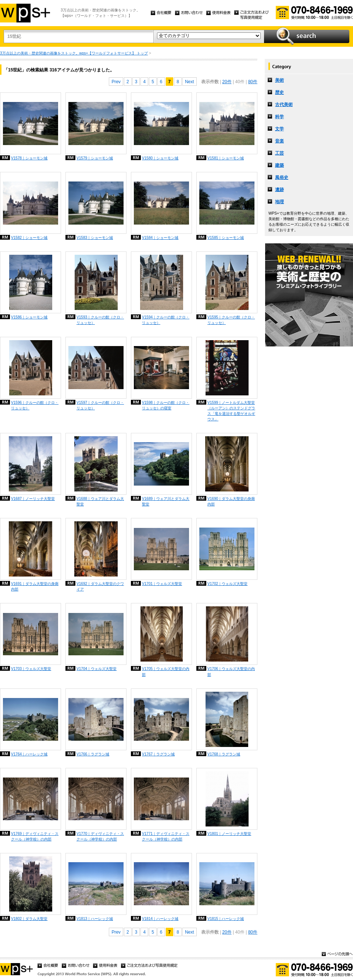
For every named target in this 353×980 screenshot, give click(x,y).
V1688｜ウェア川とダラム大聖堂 (100, 501)
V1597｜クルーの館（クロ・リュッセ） (100, 405)
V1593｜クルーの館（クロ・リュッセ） (100, 320)
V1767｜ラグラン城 (158, 754)
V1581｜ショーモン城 (226, 158)
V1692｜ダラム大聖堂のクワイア (100, 586)
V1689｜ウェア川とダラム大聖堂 (166, 501)
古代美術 (284, 105)
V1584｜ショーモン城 (160, 238)
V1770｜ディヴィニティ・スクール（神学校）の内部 (100, 836)
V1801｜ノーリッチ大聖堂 (229, 834)
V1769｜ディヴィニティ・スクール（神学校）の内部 (35, 836)
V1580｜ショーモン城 (160, 158)
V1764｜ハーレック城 (29, 754)
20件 (227, 82)
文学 (279, 129)
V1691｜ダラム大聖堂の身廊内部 (35, 586)
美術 (279, 80)
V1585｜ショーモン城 (226, 238)
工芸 (279, 153)
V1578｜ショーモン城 (29, 158)
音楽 (279, 141)
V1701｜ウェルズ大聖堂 (162, 584)
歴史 (279, 92)
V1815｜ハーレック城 (226, 919)
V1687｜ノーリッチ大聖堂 (33, 499)
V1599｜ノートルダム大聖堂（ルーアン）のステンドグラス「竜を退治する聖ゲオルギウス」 (231, 411)
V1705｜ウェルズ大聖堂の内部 (166, 671)
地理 (279, 202)
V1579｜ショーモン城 (95, 158)
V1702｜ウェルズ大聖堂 (227, 584)
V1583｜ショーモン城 (95, 238)
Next (190, 82)
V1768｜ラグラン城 (224, 754)
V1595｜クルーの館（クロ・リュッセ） (231, 320)
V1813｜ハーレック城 (95, 919)
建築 (279, 165)
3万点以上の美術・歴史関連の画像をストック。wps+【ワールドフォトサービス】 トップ (74, 53)
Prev (116, 82)
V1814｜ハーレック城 (160, 919)
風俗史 (282, 177)
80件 (253, 82)
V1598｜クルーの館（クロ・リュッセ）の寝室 (166, 405)
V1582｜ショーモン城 (29, 238)
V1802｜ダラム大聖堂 (29, 919)
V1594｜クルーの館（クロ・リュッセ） (166, 320)
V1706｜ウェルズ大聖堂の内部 (231, 671)
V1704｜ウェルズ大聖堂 (97, 669)
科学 (279, 117)
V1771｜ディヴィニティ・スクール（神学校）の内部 (166, 836)
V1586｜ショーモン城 (29, 317)
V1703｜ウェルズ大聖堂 (31, 669)
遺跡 (279, 190)
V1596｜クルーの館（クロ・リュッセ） (35, 405)
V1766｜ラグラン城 (93, 754)
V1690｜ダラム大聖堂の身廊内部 (231, 501)
